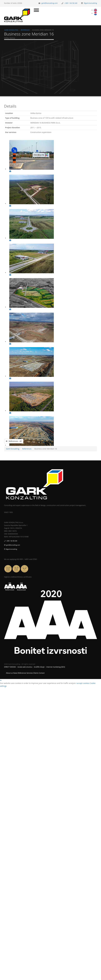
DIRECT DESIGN (10, 667)
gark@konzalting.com (50, 3)
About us (9, 673)
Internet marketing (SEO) (56, 667)
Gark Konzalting (11, 30)
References (25, 30)
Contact (42, 673)
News (15, 673)
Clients (36, 673)
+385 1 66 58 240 (71, 3)
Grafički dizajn (39, 667)
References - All (14, 441)
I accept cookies (83, 683)
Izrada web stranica (25, 667)
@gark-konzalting (90, 3)
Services (30, 673)
